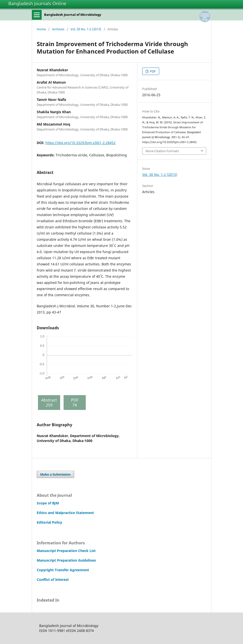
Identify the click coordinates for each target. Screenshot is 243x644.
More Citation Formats (162, 151)
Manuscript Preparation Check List (66, 551)
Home (41, 29)
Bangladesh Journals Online (37, 3)
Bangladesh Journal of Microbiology (73, 15)
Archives (58, 29)
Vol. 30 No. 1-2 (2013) (86, 29)
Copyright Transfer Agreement (63, 570)
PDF (152, 71)
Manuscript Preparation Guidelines (66, 560)
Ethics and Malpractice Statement (65, 513)
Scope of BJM (48, 503)
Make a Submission (55, 474)
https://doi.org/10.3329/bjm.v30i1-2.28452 (80, 143)
